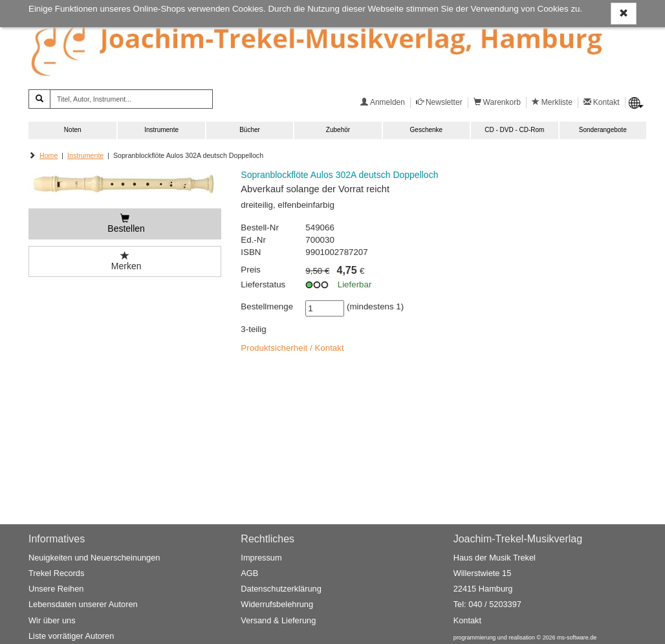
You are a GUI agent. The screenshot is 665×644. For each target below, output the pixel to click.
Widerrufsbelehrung (277, 604)
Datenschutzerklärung (281, 589)
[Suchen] (39, 99)
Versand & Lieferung (278, 620)
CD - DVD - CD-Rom (514, 130)
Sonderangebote (603, 130)
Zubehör (338, 130)
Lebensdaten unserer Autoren (83, 604)
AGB (249, 573)
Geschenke (427, 130)
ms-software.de (577, 638)
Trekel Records (56, 573)
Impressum (261, 558)
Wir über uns (52, 620)
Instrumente (161, 130)
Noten (73, 130)
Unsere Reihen (56, 589)
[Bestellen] (125, 224)
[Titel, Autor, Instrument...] (131, 99)
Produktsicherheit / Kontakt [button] (292, 348)
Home (49, 155)
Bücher (250, 130)
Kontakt (467, 620)
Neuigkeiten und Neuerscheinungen (94, 558)
